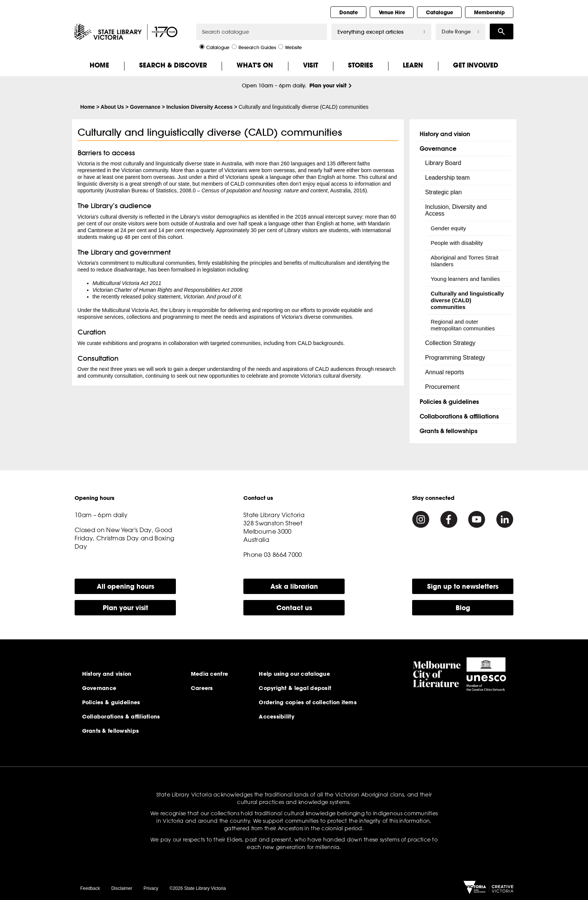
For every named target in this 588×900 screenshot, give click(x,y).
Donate (349, 12)
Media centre (209, 674)
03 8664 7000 (283, 555)
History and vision (445, 134)
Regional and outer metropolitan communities (463, 325)
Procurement (442, 387)
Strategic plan (444, 192)
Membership (489, 12)
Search (502, 31)
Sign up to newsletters (463, 586)
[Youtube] (477, 519)
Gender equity (448, 228)
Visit (310, 65)
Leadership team (448, 178)
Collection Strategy (450, 343)
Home (99, 65)
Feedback (90, 888)
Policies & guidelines (449, 401)
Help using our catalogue (294, 674)
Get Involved (476, 65)
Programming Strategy (455, 358)
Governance (145, 107)
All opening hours (125, 586)
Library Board (443, 163)
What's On (255, 65)
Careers (202, 688)
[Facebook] (449, 519)
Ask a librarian (294, 586)
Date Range (460, 32)
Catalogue (439, 12)
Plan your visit (328, 85)
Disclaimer (122, 888)
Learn (413, 65)
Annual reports (445, 372)
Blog (463, 608)
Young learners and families (466, 279)
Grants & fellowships (448, 431)
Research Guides (254, 47)
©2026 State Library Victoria (198, 888)
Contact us (294, 608)
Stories (361, 65)
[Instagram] (421, 519)
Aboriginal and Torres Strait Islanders (465, 261)
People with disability (457, 243)
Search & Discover (173, 65)
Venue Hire (392, 12)
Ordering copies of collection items (308, 702)
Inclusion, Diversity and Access (456, 210)
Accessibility (277, 717)
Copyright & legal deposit (295, 688)
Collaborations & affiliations (459, 416)
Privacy (151, 888)
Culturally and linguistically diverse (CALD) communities (467, 300)
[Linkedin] (505, 519)
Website (290, 47)
